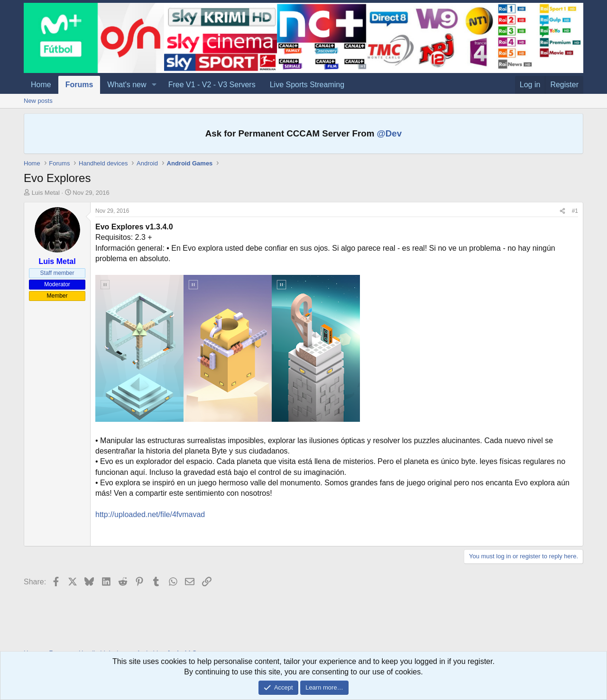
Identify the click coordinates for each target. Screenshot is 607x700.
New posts (38, 101)
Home (41, 85)
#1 (575, 211)
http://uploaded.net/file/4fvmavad (150, 514)
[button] (154, 85)
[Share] (562, 211)
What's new (127, 85)
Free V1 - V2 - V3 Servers (212, 85)
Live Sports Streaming (307, 85)
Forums (79, 85)
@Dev (390, 133)
